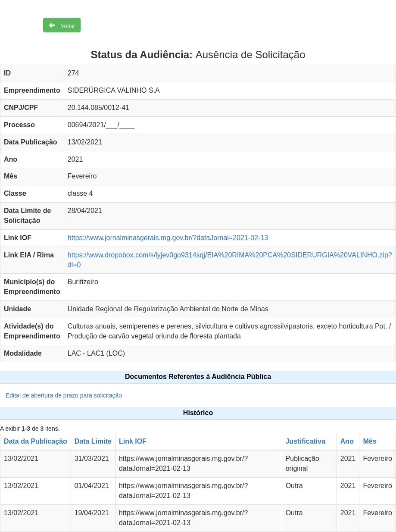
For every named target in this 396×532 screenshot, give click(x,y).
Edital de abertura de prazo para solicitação (64, 395)
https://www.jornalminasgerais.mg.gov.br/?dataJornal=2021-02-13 (168, 238)
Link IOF (133, 441)
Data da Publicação (36, 441)
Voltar (65, 25)
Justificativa (306, 441)
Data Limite (93, 441)
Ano (347, 441)
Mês (369, 441)
